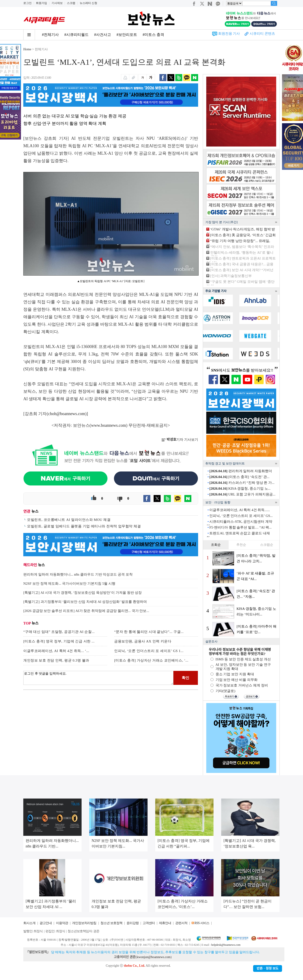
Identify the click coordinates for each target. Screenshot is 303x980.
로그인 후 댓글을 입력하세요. (98, 678)
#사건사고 (103, 35)
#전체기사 (50, 35)
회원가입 (41, 3)
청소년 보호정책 (111, 923)
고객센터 (149, 923)
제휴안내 (165, 923)
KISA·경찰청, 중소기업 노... (240, 488)
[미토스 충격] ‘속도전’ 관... (239, 477)
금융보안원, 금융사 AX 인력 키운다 (143, 641)
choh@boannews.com (67, 414)
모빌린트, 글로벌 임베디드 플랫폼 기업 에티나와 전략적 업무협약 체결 (84, 526)
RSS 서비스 (202, 923)
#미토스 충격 (153, 35)
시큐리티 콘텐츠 (262, 34)
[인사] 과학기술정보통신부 (231, 276)
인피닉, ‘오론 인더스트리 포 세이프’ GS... (241, 516)
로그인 (28, 3)
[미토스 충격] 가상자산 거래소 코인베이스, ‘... (151, 660)
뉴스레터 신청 (88, 3)
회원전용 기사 (229, 34)
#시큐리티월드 (76, 35)
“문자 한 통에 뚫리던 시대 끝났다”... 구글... (149, 632)
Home (27, 49)
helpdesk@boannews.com (226, 945)
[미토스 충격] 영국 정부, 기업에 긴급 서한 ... (59, 641)
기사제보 (57, 3)
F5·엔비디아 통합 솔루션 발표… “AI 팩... (240, 527)
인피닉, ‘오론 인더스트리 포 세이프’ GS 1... (149, 651)
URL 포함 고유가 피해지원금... (242, 494)
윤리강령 (133, 923)
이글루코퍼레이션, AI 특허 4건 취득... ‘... (56, 651)
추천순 (241, 545)
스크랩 (71, 3)
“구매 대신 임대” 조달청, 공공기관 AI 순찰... (59, 632)
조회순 (216, 545)
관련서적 (181, 923)
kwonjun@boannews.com (153, 957)
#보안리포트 (127, 35)
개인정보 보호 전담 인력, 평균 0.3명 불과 (56, 660)
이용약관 (62, 923)
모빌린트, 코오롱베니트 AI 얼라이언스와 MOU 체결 (69, 520)
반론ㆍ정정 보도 (268, 968)
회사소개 (29, 923)
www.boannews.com (109, 425)
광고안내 (46, 923)
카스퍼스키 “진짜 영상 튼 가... (242, 483)
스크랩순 (267, 545)
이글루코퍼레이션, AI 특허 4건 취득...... (240, 510)
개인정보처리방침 (84, 923)
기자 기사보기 (180, 440)
